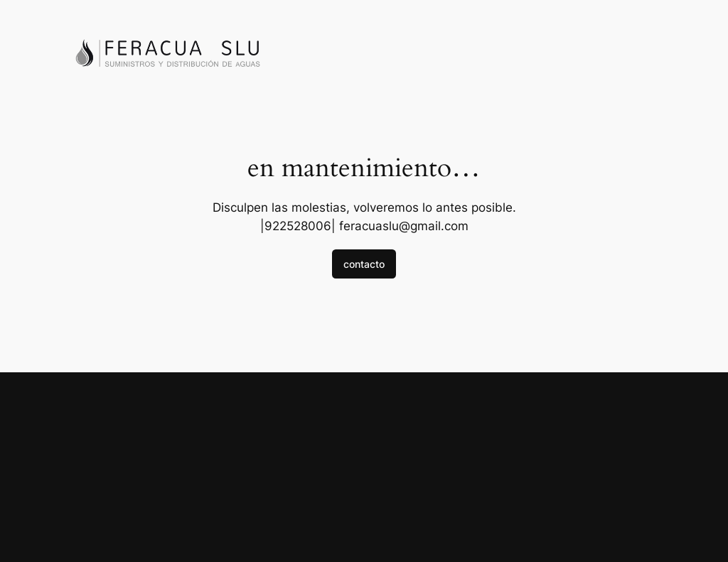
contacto (364, 264)
